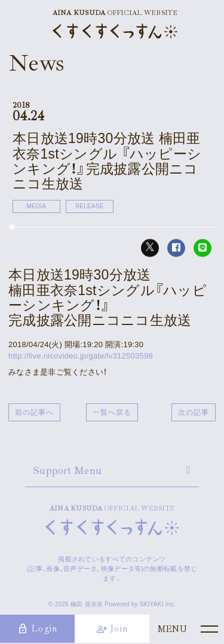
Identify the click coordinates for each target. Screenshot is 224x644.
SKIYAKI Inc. (158, 604)
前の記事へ (34, 412)
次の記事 (194, 412)
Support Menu (67, 470)
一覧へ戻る (112, 412)
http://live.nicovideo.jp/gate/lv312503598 (81, 356)
